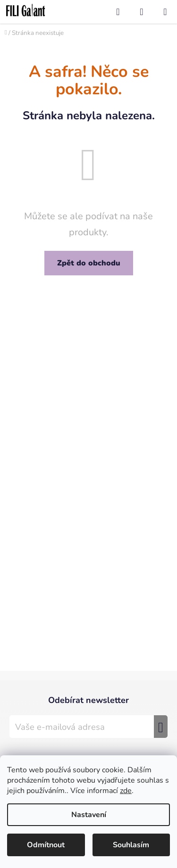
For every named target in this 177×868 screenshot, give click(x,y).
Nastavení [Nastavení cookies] (89, 815)
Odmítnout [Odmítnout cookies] (46, 845)
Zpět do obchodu (89, 263)
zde (126, 791)
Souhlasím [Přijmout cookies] (131, 845)
